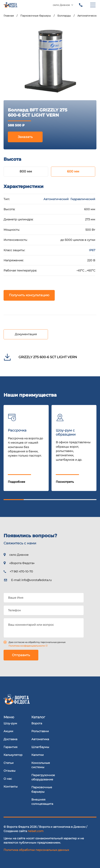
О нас (8, 779)
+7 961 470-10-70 (81, 5)
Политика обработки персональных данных (36, 850)
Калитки (38, 755)
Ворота (37, 723)
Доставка (10, 739)
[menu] (93, 5)
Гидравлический (83, 199)
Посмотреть (65, 482)
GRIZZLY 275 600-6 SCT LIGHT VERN (48, 357)
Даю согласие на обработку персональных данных (37, 642)
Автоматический (56, 199)
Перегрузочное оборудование (43, 777)
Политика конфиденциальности (27, 646)
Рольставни (40, 731)
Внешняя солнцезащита (42, 802)
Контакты (11, 786)
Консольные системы (41, 765)
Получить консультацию (29, 295)
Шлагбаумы (40, 747)
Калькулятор (13, 755)
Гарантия (11, 747)
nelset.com (36, 831)
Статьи (9, 763)
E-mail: (31, 580)
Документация (26, 334)
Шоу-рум (10, 723)
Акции (8, 731)
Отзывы (10, 771)
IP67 (92, 250)
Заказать (25, 137)
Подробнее (16, 482)
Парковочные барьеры (42, 789)
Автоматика (40, 739)
